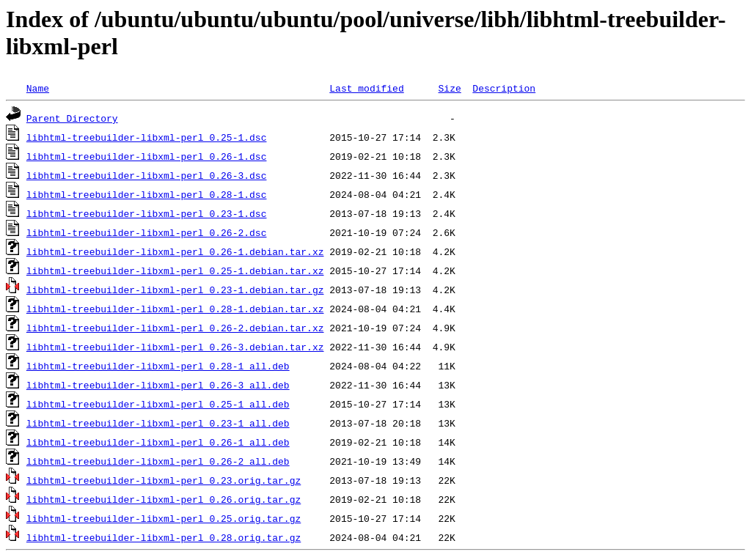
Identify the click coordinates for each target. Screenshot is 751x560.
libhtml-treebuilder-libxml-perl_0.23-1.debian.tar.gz (175, 290)
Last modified (366, 88)
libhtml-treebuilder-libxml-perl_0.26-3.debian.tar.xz (175, 347)
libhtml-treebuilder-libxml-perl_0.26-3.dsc (147, 175)
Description (504, 88)
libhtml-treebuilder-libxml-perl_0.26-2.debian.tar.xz (175, 328)
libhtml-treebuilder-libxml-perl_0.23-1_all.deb (158, 423)
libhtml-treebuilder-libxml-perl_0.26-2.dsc (147, 232)
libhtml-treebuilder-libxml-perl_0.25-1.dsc (147, 137)
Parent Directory (72, 118)
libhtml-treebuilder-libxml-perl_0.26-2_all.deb (158, 461)
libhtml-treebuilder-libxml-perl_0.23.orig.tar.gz (164, 480)
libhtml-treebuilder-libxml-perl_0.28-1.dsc (147, 194)
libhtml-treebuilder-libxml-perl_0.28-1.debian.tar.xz (175, 309)
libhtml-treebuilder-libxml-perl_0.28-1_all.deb (158, 366)
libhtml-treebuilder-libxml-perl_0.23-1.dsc (147, 213)
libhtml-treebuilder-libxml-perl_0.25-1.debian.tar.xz (175, 270)
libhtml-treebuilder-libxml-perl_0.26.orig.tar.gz (164, 499)
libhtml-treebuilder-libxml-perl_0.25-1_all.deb (158, 404)
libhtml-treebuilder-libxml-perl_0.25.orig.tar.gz (164, 518)
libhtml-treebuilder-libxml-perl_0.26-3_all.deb (158, 385)
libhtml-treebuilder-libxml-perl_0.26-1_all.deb (158, 442)
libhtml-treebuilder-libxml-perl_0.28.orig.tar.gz (164, 537)
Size (449, 88)
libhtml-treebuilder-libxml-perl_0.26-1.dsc (147, 156)
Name (38, 88)
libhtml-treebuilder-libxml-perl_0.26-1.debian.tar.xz (175, 251)
